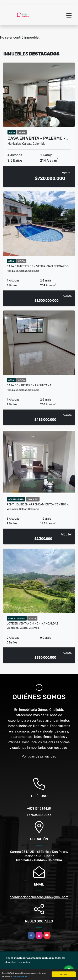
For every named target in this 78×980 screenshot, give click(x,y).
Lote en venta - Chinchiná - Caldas (32, 623)
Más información (20, 976)
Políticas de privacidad (39, 756)
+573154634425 (39, 809)
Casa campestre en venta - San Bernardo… (38, 266)
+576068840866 (39, 815)
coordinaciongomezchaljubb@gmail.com (39, 897)
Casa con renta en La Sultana (29, 385)
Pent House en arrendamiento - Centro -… (38, 504)
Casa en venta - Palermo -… (38, 138)
